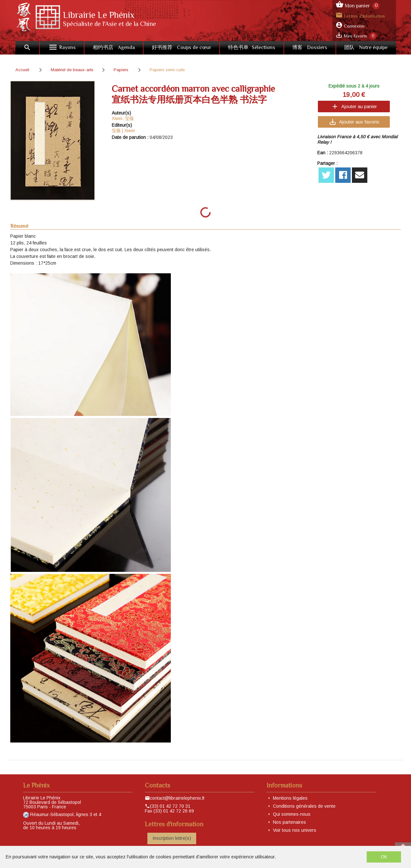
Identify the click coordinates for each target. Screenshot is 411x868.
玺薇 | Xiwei (123, 131)
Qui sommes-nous (292, 814)
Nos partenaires (289, 822)
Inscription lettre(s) (172, 838)
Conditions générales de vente (304, 806)
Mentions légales (290, 798)
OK (384, 857)
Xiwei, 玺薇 (123, 118)
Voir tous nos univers (295, 830)
